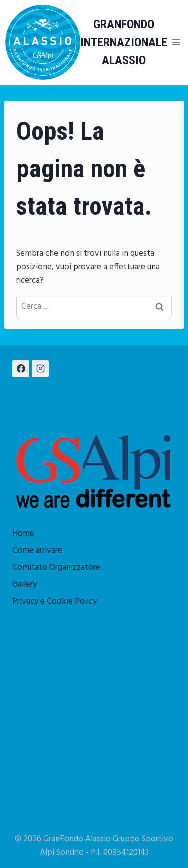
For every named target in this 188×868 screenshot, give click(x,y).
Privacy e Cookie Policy (54, 602)
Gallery (24, 585)
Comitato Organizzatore (56, 568)
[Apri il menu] (177, 42)
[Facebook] (21, 369)
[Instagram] (40, 369)
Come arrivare (37, 551)
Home (23, 534)
